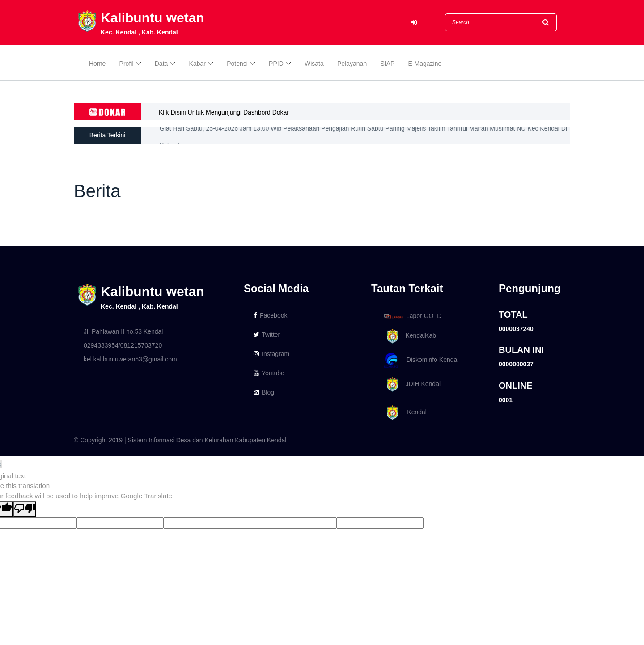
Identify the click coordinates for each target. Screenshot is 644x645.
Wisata (314, 64)
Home (97, 64)
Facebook (270, 315)
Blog (264, 392)
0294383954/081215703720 (123, 345)
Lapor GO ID (412, 316)
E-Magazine (425, 64)
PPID (276, 64)
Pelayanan (352, 64)
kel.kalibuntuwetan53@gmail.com (130, 359)
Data (161, 64)
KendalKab (409, 336)
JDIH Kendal (411, 384)
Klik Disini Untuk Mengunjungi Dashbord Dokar (224, 112)
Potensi (237, 64)
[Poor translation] (25, 509)
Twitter (267, 335)
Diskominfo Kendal (421, 360)
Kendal (404, 413)
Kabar (197, 64)
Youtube (269, 373)
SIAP (387, 64)
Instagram (271, 354)
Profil (127, 64)
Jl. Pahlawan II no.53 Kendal (123, 331)
